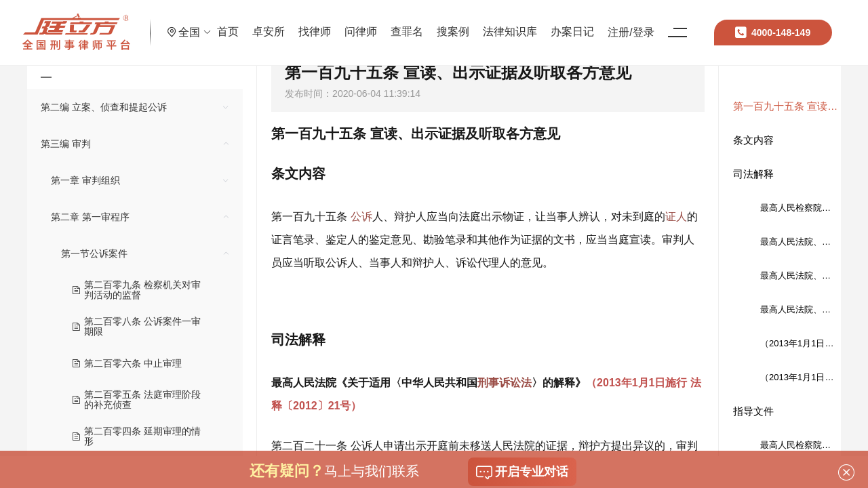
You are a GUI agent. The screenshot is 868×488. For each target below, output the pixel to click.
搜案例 (501, 23)
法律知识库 (558, 23)
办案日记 (620, 23)
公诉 (361, 217)
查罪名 (455, 23)
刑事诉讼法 (505, 383)
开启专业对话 (522, 472)
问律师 (409, 23)
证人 (676, 217)
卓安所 (317, 23)
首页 (276, 23)
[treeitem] (135, 107)
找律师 (363, 23)
